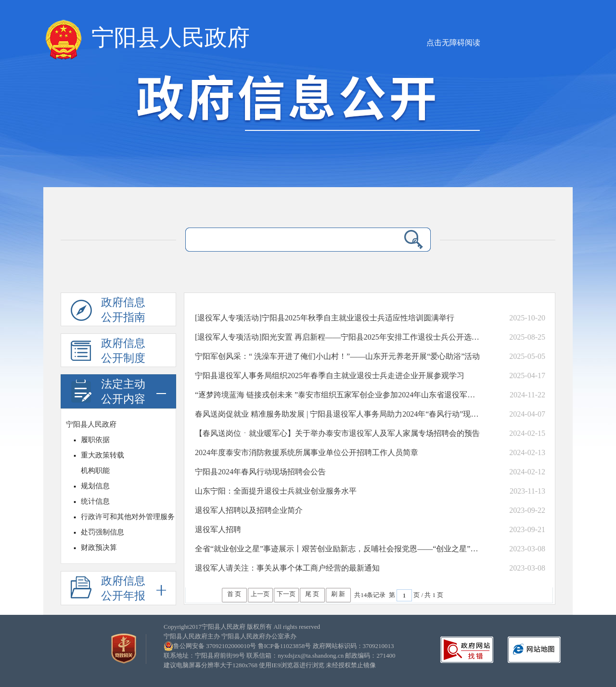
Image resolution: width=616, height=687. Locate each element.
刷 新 (338, 594)
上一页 (260, 594)
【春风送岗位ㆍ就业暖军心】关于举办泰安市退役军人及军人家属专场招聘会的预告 (337, 433)
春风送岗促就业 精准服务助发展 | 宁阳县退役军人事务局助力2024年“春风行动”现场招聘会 (339, 414)
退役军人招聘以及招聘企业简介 (249, 510)
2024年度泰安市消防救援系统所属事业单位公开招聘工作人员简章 (307, 452)
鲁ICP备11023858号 (285, 646)
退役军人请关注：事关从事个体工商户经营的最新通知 (287, 568)
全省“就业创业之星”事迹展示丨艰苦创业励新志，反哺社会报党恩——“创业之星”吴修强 (339, 549)
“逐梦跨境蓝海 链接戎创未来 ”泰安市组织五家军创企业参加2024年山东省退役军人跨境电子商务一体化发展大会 (339, 395)
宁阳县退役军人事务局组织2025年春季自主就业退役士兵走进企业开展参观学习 (330, 375)
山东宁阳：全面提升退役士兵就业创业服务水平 (276, 491)
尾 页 (312, 594)
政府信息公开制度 (108, 352)
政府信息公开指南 (108, 311)
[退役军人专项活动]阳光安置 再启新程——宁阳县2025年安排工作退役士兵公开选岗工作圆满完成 (339, 337)
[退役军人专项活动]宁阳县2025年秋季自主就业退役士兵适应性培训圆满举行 (325, 318)
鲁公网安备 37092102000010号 (215, 646)
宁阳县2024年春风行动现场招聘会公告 (260, 472)
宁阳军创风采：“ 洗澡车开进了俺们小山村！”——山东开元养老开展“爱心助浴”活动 (337, 356)
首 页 (234, 594)
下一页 (286, 594)
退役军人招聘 (218, 529)
